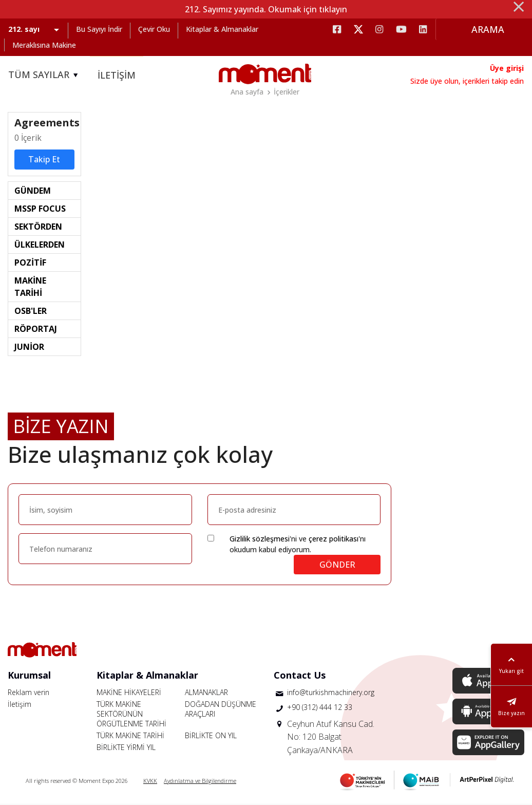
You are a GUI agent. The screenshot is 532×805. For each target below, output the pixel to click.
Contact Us (300, 676)
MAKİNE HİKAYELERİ (129, 693)
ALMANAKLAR (206, 693)
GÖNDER (337, 565)
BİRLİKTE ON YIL (211, 736)
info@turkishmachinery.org (331, 693)
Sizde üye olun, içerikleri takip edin (467, 81)
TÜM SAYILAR (45, 75)
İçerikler (287, 92)
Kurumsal (29, 676)
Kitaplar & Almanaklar (222, 29)
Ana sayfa (247, 92)
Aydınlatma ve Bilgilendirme (200, 781)
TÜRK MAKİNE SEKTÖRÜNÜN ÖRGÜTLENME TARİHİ (131, 714)
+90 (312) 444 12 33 (320, 708)
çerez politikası (334, 539)
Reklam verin (28, 693)
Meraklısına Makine (44, 45)
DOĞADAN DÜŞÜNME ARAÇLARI (221, 709)
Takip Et (44, 160)
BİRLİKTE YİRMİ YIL (126, 748)
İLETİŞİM (117, 75)
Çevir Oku (154, 29)
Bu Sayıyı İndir (99, 29)
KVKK (150, 781)
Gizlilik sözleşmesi (260, 539)
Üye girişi (507, 68)
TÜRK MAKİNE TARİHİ (130, 736)
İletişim (20, 705)
